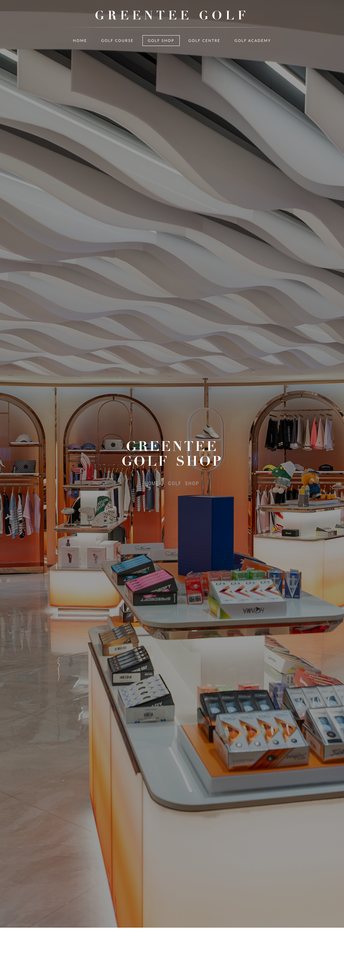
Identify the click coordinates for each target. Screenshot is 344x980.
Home (80, 50)
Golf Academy (253, 50)
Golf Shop (161, 50)
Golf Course (117, 50)
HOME (152, 470)
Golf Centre (204, 50)
